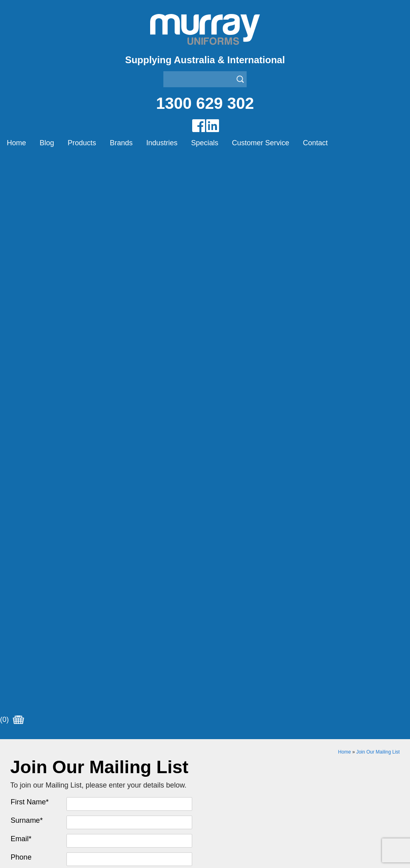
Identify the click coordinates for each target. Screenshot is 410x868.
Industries (162, 143)
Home (16, 143)
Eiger (212, 594)
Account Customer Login (45, 655)
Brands (121, 143)
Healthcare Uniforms (40, 735)
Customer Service (260, 143)
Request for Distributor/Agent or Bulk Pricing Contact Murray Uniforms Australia (205, 480)
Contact (315, 143)
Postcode (26, 373)
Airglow (215, 584)
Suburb (22, 338)
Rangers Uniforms (36, 755)
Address (24, 319)
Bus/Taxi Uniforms (36, 725)
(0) (12, 164)
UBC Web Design (290, 840)
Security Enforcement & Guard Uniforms (67, 765)
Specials (205, 143)
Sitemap (236, 840)
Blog (47, 143)
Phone (21, 301)
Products (82, 143)
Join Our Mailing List (378, 196)
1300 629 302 (205, 103)
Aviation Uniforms (35, 715)
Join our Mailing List (205, 519)
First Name (30, 246)
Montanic (218, 604)
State (19, 356)
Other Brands (224, 614)
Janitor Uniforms (34, 745)
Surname (27, 264)
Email (21, 283)
